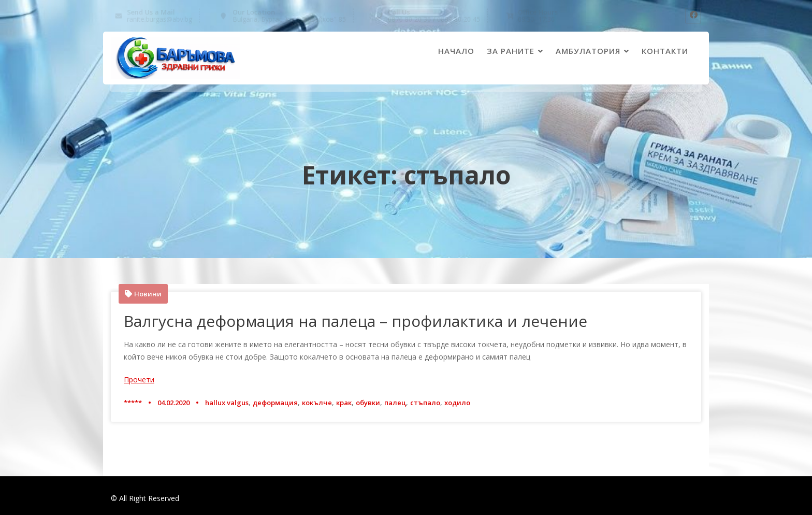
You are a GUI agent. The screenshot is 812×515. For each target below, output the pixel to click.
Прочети (139, 380)
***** (133, 403)
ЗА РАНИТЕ (511, 51)
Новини (148, 294)
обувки (368, 403)
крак (344, 403)
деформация (275, 403)
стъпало (425, 403)
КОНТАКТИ (665, 51)
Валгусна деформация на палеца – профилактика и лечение (356, 321)
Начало (456, 51)
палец (395, 403)
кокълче (317, 403)
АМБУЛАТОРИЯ (588, 51)
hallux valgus (227, 403)
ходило (457, 403)
